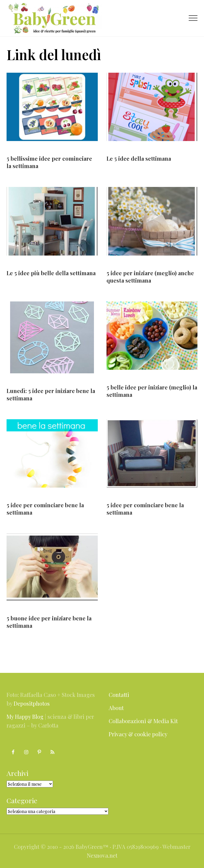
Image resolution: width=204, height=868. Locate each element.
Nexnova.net (102, 855)
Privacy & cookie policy (138, 734)
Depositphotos (32, 703)
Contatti (119, 695)
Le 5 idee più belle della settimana (51, 273)
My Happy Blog (25, 716)
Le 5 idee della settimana (139, 158)
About (116, 708)
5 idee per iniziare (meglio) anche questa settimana (150, 277)
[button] (193, 18)
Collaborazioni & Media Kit (143, 721)
